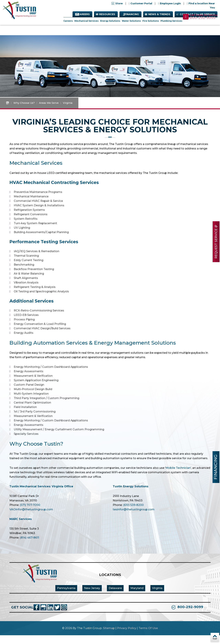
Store (117, 4)
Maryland (137, 597)
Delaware (115, 597)
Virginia (157, 597)
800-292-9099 (203, 18)
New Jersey (92, 597)
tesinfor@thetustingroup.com (134, 518)
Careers (84, 15)
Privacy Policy (127, 637)
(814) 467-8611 (29, 546)
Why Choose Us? (24, 112)
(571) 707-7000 (30, 514)
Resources (107, 15)
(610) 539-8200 (133, 514)
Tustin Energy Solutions (131, 495)
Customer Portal (141, 4)
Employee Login (170, 4)
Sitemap (109, 637)
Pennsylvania (66, 597)
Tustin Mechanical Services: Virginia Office (41, 495)
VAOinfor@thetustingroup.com (31, 518)
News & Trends (159, 15)
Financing (132, 15)
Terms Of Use (148, 637)
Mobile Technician (178, 477)
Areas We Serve (49, 112)
